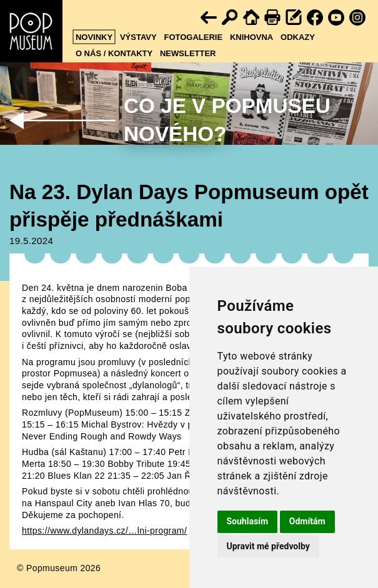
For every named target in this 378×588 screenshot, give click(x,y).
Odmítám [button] (307, 521)
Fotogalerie (193, 37)
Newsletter (188, 53)
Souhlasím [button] (248, 521)
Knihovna (251, 37)
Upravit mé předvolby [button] (268, 546)
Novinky (94, 37)
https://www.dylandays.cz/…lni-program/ (104, 531)
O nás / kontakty (114, 53)
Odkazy (298, 37)
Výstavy (138, 37)
